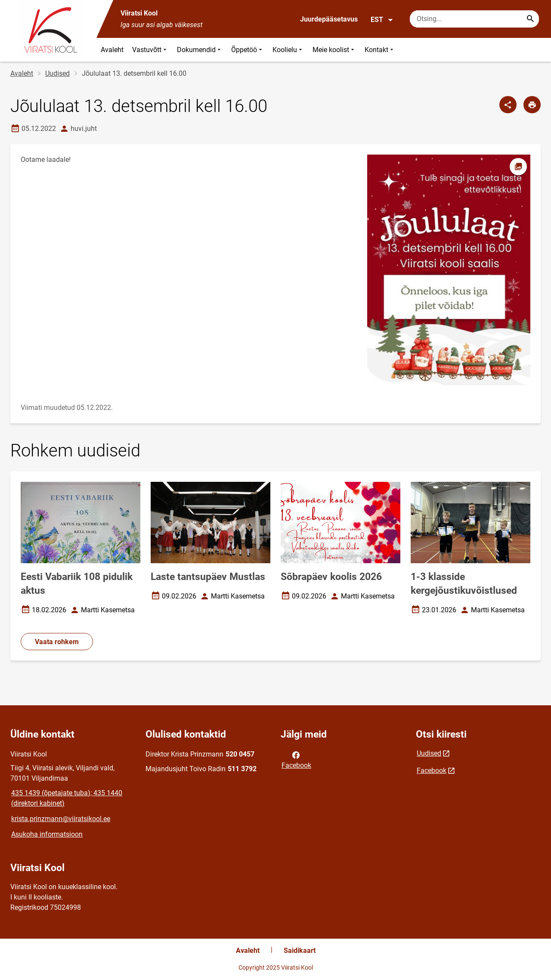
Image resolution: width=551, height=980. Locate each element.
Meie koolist (334, 50)
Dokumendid (200, 50)
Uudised (57, 73)
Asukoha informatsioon (47, 834)
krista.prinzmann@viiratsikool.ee (61, 819)
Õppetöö (248, 50)
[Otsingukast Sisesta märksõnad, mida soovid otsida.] (474, 19)
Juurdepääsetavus (329, 19)
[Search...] (530, 19)
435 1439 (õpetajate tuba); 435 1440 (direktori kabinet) (67, 798)
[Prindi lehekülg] (532, 105)
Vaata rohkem (57, 642)
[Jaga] (508, 105)
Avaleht (112, 50)
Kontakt (380, 50)
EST (382, 20)
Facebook (296, 760)
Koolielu (288, 50)
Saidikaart (300, 951)
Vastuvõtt (150, 50)
